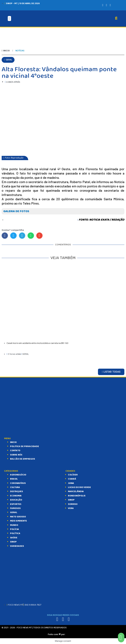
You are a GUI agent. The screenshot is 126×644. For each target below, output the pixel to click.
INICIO (13, 442)
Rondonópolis (77, 496)
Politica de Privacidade (24, 446)
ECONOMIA (16, 496)
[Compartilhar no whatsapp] (31, 236)
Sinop (71, 500)
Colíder (73, 475)
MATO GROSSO (18, 517)
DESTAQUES (16, 491)
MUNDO (14, 525)
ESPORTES (16, 504)
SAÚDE (14, 538)
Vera (71, 508)
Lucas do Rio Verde (79, 487)
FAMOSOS (15, 508)
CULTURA (15, 487)
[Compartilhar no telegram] (22, 236)
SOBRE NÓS (16, 455)
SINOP (13, 542)
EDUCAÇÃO (16, 500)
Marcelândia (76, 491)
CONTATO (15, 451)
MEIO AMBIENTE (18, 521)
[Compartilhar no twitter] (13, 236)
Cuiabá (72, 479)
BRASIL (14, 479)
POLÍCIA (15, 529)
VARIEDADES (17, 546)
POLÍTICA (15, 533)
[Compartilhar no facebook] (5, 236)
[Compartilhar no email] (39, 236)
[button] (8, 60)
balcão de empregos (23, 459)
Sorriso (73, 504)
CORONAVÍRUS (18, 483)
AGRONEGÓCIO (18, 475)
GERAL (14, 512)
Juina (71, 483)
